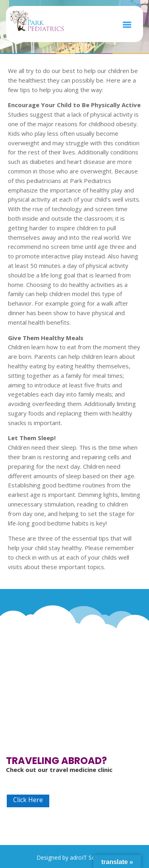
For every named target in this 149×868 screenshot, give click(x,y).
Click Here (28, 800)
